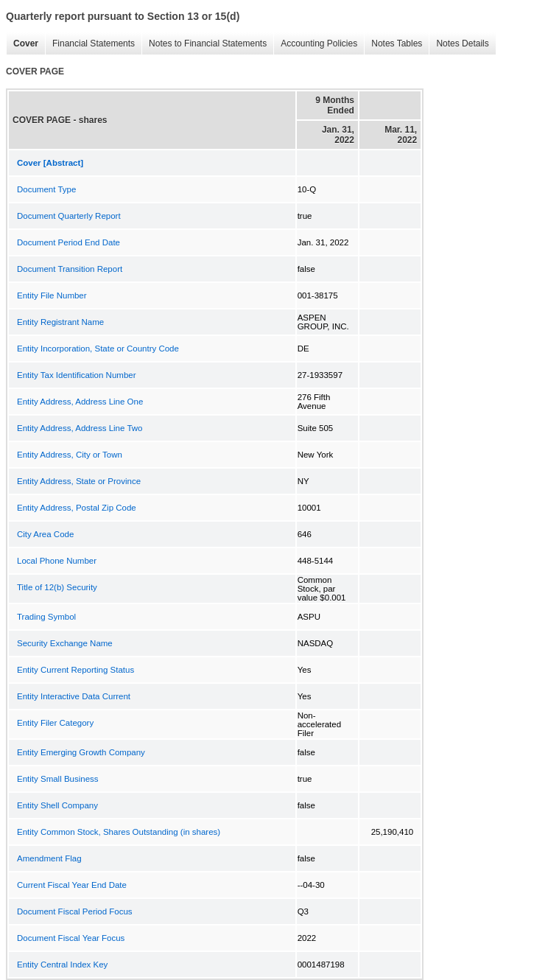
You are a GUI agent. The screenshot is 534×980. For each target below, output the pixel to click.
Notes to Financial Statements (204, 44)
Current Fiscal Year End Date (72, 885)
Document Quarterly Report (69, 216)
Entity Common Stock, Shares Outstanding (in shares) (119, 832)
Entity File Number (52, 295)
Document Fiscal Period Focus (75, 911)
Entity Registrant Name (60, 322)
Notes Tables (393, 44)
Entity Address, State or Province (79, 481)
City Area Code (45, 534)
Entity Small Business (58, 779)
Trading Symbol (46, 617)
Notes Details (459, 44)
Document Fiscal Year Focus (71, 938)
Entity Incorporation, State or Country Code (98, 349)
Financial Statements (90, 44)
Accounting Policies (315, 44)
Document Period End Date (68, 242)
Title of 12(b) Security (57, 587)
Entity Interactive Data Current (74, 696)
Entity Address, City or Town (70, 455)
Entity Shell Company (57, 805)
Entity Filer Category (55, 723)
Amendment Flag (49, 858)
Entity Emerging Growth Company (81, 752)
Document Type (46, 189)
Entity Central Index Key (62, 965)
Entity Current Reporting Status (75, 670)
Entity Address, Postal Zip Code (77, 508)
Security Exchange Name (65, 643)
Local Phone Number (57, 561)
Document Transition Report (70, 269)
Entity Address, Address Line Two (80, 428)
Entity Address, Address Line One (80, 402)
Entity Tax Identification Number (77, 375)
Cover (22, 44)
